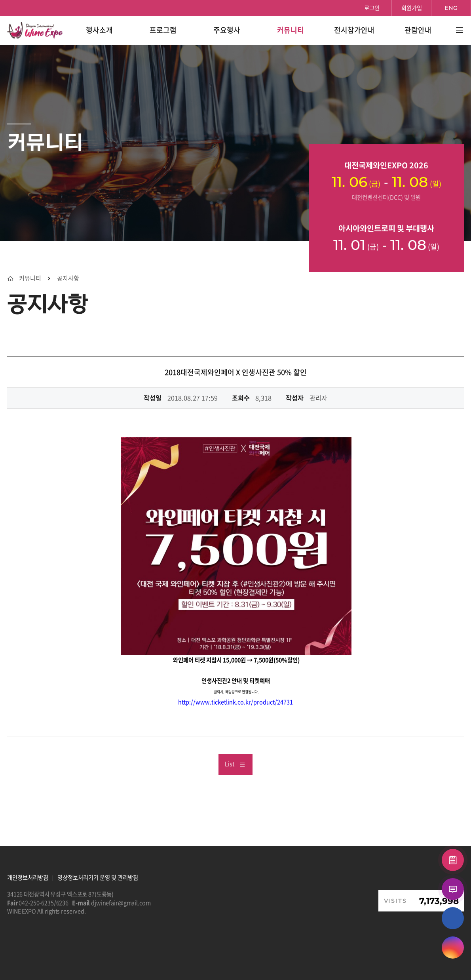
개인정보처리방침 (28, 877)
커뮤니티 (30, 278)
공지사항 (68, 278)
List (235, 764)
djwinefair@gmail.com (121, 903)
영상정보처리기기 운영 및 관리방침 (98, 877)
